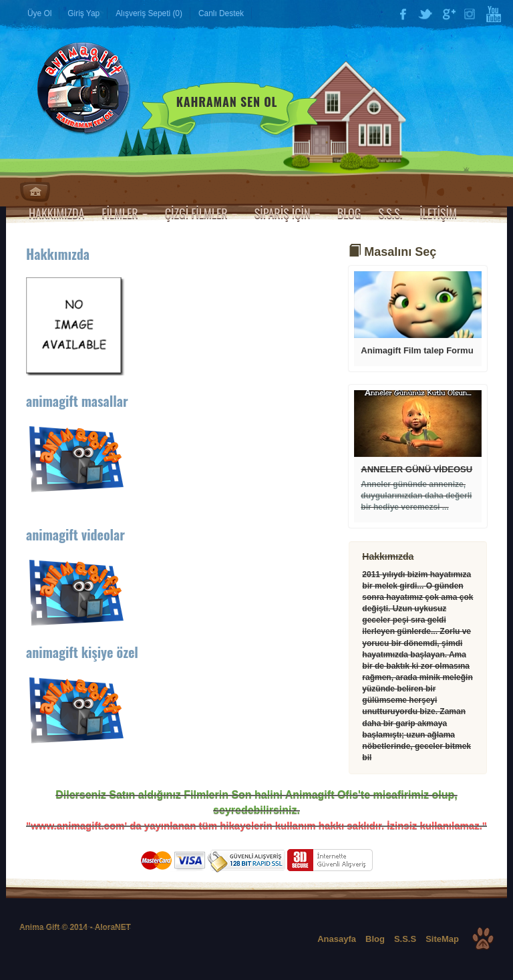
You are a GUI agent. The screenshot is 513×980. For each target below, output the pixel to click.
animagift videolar (75, 534)
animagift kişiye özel (82, 652)
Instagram (471, 14)
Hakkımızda (58, 254)
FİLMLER (124, 213)
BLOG (349, 213)
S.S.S (405, 939)
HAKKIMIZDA (56, 213)
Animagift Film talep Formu (417, 350)
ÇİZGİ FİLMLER (201, 213)
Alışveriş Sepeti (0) (149, 13)
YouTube (494, 14)
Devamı (418, 305)
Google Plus (448, 14)
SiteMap (442, 939)
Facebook (403, 14)
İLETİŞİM (438, 213)
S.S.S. (390, 213)
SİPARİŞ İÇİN (287, 213)
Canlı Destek (221, 13)
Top (483, 939)
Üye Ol (39, 13)
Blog (375, 939)
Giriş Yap (83, 13)
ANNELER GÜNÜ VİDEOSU (416, 469)
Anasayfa (35, 192)
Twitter (425, 14)
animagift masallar (77, 401)
